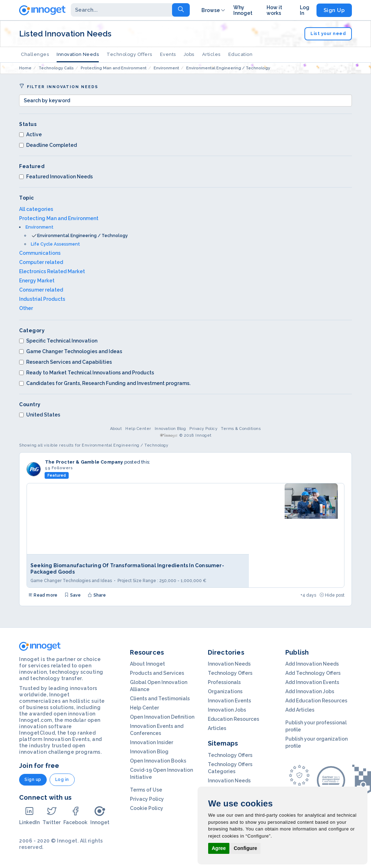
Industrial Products (42, 299)
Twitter (52, 815)
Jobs (189, 54)
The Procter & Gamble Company (84, 462)
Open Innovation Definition (162, 717)
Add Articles (300, 710)
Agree (219, 848)
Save (73, 595)
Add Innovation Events (312, 682)
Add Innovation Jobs (310, 691)
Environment (39, 227)
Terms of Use (146, 790)
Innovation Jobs (227, 710)
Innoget (100, 815)
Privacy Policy (203, 429)
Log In (305, 10)
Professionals (224, 682)
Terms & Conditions (241, 429)
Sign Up (334, 10)
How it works (274, 10)
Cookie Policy (147, 808)
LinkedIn (29, 815)
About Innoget (147, 664)
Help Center (138, 429)
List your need (328, 34)
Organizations (225, 691)
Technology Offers (129, 54)
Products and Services (157, 673)
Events (168, 54)
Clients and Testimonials (160, 699)
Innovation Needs (78, 54)
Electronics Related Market (52, 271)
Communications (40, 253)
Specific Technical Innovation (58, 341)
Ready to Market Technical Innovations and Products (87, 373)
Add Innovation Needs (312, 664)
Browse (214, 10)
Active (30, 134)
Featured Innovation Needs (56, 177)
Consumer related (41, 290)
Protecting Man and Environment (59, 218)
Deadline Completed (48, 145)
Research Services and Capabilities (65, 362)
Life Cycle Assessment (55, 244)
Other (26, 308)
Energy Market (37, 281)
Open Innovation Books (158, 761)
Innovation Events (229, 701)
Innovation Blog (170, 429)
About (116, 429)
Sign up (33, 780)
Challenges (35, 54)
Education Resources (233, 719)
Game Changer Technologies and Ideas (71, 351)
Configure (245, 848)
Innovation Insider (152, 742)
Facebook (75, 815)
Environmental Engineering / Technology (82, 235)
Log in (62, 780)
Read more (43, 595)
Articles (211, 54)
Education (241, 54)
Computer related (41, 262)
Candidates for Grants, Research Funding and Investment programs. (105, 383)
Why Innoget (243, 10)
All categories (36, 209)
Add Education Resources (316, 701)
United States (40, 415)
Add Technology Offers (313, 673)
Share (97, 595)
